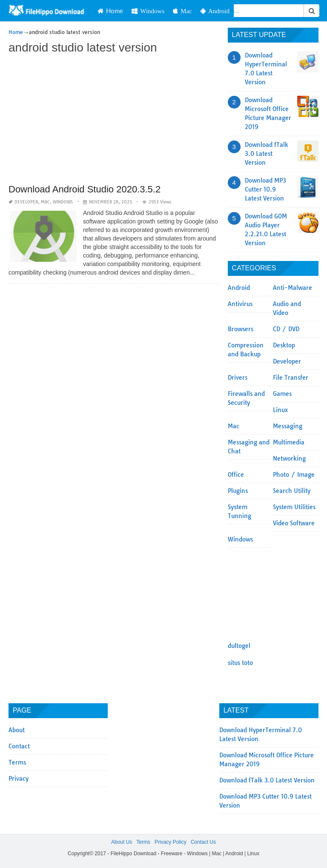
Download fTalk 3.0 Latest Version (267, 154)
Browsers (241, 329)
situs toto (240, 663)
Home (110, 11)
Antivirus (240, 304)
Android (215, 11)
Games (282, 394)
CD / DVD (286, 329)
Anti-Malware (293, 288)
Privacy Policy (171, 842)
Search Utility (292, 491)
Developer (26, 202)
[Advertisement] (114, 120)
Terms (17, 762)
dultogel (239, 646)
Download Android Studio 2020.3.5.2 (85, 189)
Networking (289, 458)
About (17, 730)
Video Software (294, 523)
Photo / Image (294, 475)
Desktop (284, 345)
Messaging (288, 426)
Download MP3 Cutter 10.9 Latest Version (265, 189)
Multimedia (289, 442)
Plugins (238, 491)
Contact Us (203, 842)
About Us (122, 842)
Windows (148, 11)
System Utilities (294, 507)
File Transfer (291, 378)
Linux (280, 410)
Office (236, 475)
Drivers (238, 378)
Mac (182, 11)
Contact (19, 746)
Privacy (19, 779)
